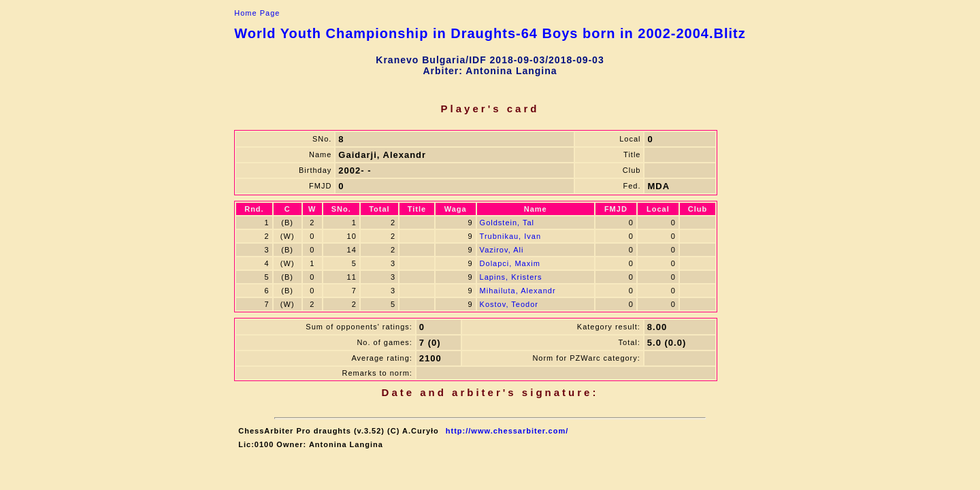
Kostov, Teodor (509, 304)
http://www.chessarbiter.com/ (507, 431)
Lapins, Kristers (511, 277)
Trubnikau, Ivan (510, 236)
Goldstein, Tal (507, 223)
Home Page (257, 13)
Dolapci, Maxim (510, 263)
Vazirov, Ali (502, 250)
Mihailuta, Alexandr (518, 291)
